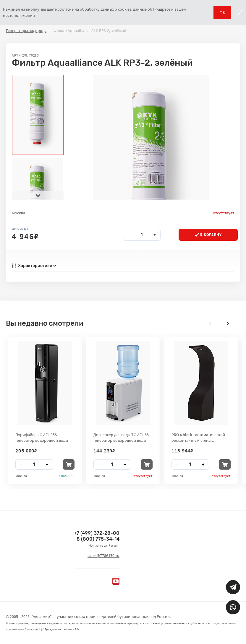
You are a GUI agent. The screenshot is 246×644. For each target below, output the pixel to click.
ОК (222, 12)
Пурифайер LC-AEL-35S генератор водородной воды (42, 437)
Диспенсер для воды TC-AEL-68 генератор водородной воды (121, 437)
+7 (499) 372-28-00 (97, 533)
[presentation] (38, 195)
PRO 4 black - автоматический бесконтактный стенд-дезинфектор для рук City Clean (200, 437)
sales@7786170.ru (103, 555)
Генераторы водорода (26, 30)
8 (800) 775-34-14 (98, 539)
